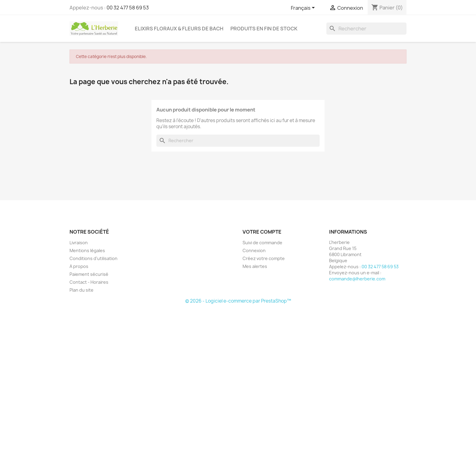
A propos (79, 266)
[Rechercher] (366, 29)
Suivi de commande (262, 243)
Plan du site (82, 290)
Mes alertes (255, 266)
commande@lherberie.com (357, 279)
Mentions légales (87, 250)
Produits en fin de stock (264, 29)
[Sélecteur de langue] (304, 8)
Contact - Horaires (89, 282)
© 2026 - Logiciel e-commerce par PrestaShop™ (238, 301)
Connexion (254, 250)
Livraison (79, 243)
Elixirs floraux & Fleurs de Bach (179, 29)
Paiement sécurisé (89, 274)
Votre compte (262, 232)
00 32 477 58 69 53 (128, 8)
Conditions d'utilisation (93, 258)
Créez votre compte (264, 258)
